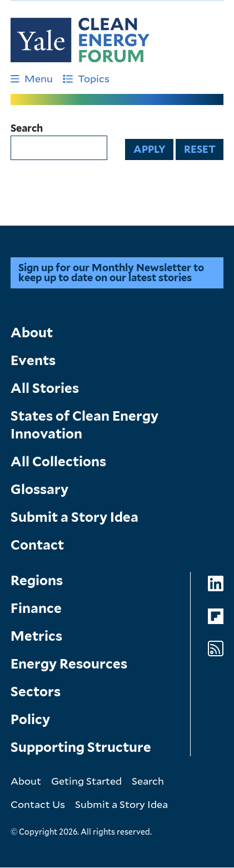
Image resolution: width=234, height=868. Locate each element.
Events (33, 360)
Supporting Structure (81, 747)
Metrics (36, 636)
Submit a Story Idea (74, 517)
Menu (32, 78)
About (32, 333)
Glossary (39, 489)
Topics (86, 78)
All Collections (58, 462)
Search (27, 128)
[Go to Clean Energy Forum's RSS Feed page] (216, 649)
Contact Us (38, 804)
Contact (37, 545)
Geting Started (86, 781)
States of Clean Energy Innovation (84, 425)
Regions (37, 580)
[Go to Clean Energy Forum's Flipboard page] (216, 617)
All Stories (45, 388)
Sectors (36, 692)
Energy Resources (69, 664)
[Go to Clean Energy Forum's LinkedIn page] (216, 584)
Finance (36, 608)
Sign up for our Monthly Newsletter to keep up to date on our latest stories (111, 273)
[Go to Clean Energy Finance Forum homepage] (80, 40)
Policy (30, 719)
